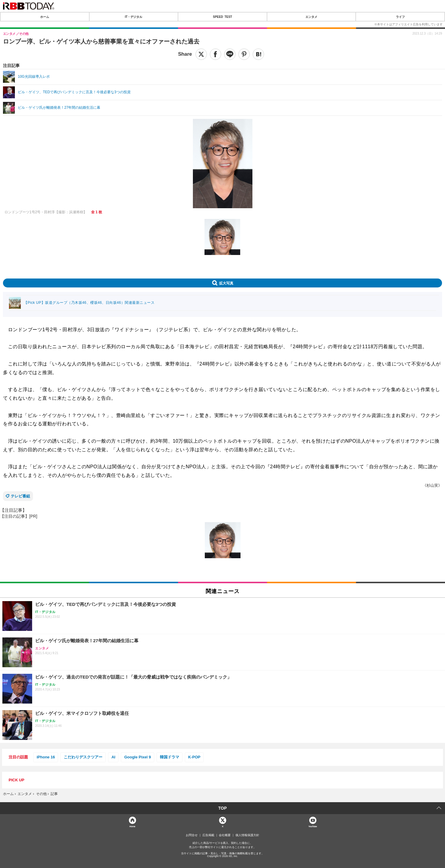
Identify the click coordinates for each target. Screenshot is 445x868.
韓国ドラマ (170, 757)
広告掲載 (208, 835)
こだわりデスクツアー (83, 757)
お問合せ (192, 835)
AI (113, 757)
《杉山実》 (432, 485)
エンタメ (311, 17)
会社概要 (225, 835)
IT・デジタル (133, 17)
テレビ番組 (20, 496)
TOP (223, 808)
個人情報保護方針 (247, 835)
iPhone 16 (46, 757)
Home (132, 826)
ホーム (45, 17)
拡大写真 (226, 283)
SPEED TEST (222, 17)
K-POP (194, 757)
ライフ (400, 17)
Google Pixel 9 (138, 757)
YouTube (313, 826)
